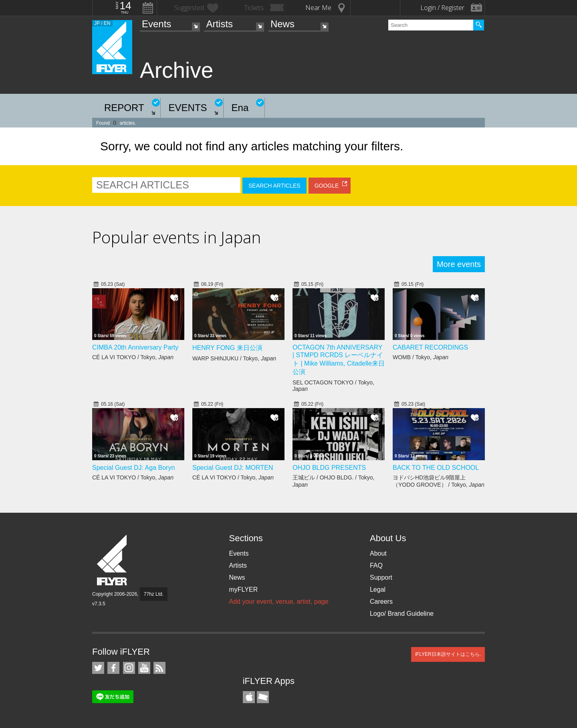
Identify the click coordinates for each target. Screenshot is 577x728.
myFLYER (243, 589)
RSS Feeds (159, 668)
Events (156, 24)
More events (459, 264)
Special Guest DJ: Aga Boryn (133, 468)
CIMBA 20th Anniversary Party (135, 347)
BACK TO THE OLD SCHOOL (436, 468)
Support (381, 577)
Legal (378, 589)
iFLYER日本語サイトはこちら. (448, 654)
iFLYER (113, 560)
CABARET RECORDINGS (430, 347)
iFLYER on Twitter (98, 668)
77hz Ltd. (154, 594)
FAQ (376, 565)
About (378, 553)
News (282, 24)
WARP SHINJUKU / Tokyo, (234, 358)
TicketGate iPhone (263, 697)
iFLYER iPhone (249, 697)
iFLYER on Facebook (113, 668)
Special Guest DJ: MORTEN (233, 468)
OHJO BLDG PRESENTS (329, 468)
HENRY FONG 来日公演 (227, 348)
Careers (381, 602)
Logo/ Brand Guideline (402, 614)
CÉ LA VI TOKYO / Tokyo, (133, 357)
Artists (219, 24)
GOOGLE (327, 186)
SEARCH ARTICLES (274, 186)
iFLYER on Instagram (129, 668)
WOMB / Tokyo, (421, 357)
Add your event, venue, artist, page (278, 602)
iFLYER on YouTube (144, 668)
